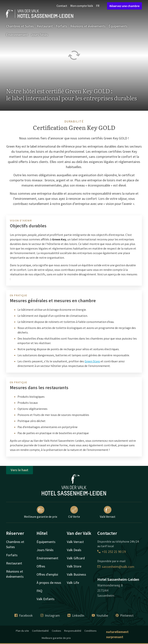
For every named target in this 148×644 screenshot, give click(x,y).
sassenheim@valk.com (116, 567)
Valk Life (73, 583)
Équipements (118, 26)
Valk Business (76, 574)
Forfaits (62, 26)
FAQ (39, 591)
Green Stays (92, 361)
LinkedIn (76, 615)
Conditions (90, 631)
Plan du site (22, 631)
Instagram (50, 615)
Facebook (24, 615)
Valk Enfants (46, 599)
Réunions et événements (88, 26)
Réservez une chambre (124, 6)
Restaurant (45, 26)
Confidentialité (40, 631)
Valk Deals (74, 550)
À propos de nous (49, 583)
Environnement (17, 35)
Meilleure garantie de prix (41, 512)
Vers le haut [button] (20, 470)
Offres (41, 566)
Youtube (100, 615)
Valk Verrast (108, 512)
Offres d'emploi (47, 574)
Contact (62, 6)
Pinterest (125, 615)
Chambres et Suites (20, 26)
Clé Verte (74, 512)
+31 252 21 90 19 (112, 552)
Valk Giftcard (76, 558)
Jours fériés (39, 35)
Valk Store (74, 566)
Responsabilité (73, 631)
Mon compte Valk (82, 6)
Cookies (56, 631)
